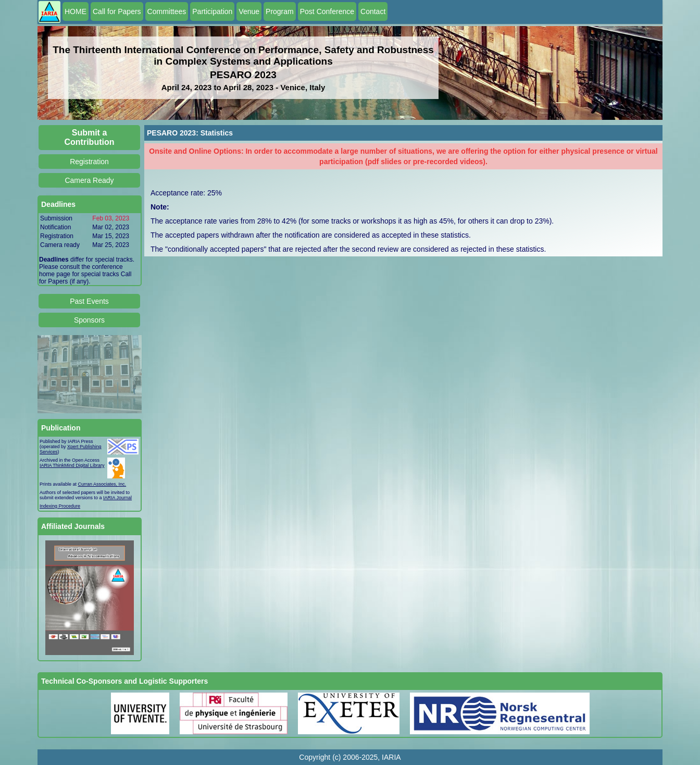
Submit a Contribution (90, 137)
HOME (76, 11)
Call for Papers (117, 11)
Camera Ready (89, 180)
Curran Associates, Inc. (102, 484)
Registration (89, 162)
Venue (249, 11)
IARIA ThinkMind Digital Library (72, 465)
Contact (373, 11)
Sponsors (89, 320)
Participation (212, 11)
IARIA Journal (117, 498)
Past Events (89, 301)
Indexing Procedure (60, 506)
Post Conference (327, 11)
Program (280, 11)
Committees (167, 11)
